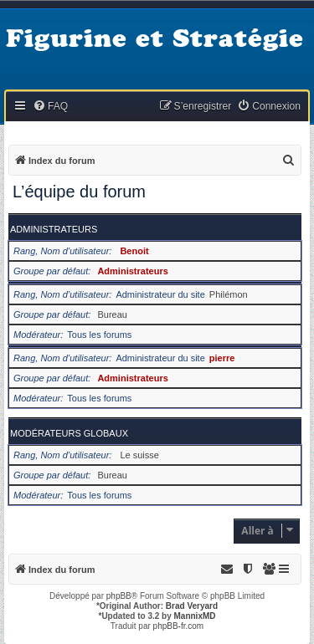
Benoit (134, 251)
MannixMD (195, 616)
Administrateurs (54, 229)
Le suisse (139, 455)
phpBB (119, 596)
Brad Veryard (192, 606)
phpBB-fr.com (179, 626)
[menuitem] (50, 107)
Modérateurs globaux (69, 433)
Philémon (229, 294)
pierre (222, 358)
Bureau (112, 314)
